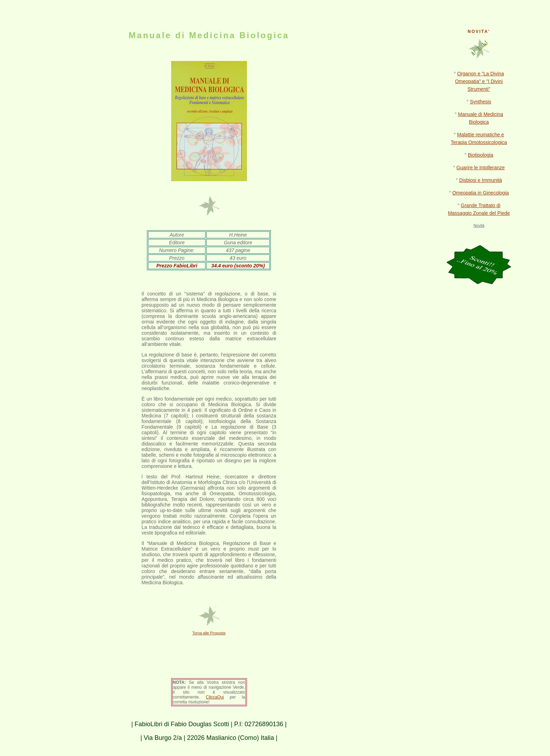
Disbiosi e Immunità (481, 180)
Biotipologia (481, 155)
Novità (479, 225)
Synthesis (481, 102)
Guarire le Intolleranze (481, 168)
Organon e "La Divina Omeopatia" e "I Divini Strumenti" (479, 81)
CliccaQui (215, 697)
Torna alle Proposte (209, 633)
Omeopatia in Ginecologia (480, 193)
